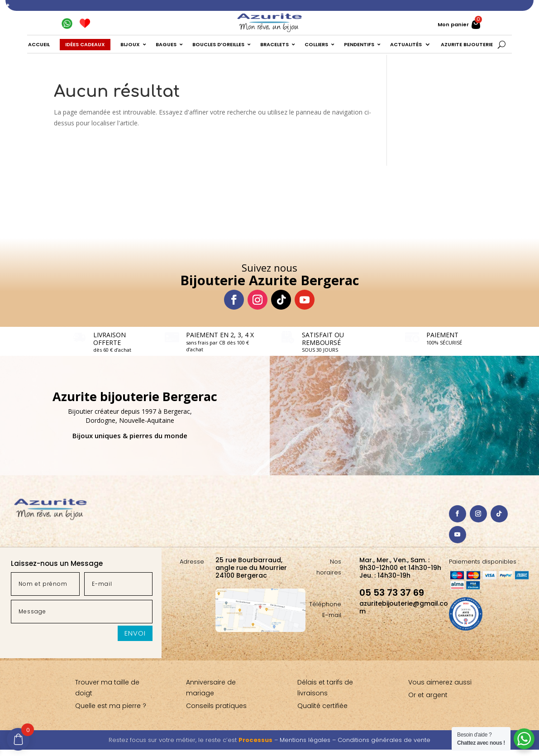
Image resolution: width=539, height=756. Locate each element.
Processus (255, 740)
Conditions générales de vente (384, 740)
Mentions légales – (309, 740)
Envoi (135, 633)
